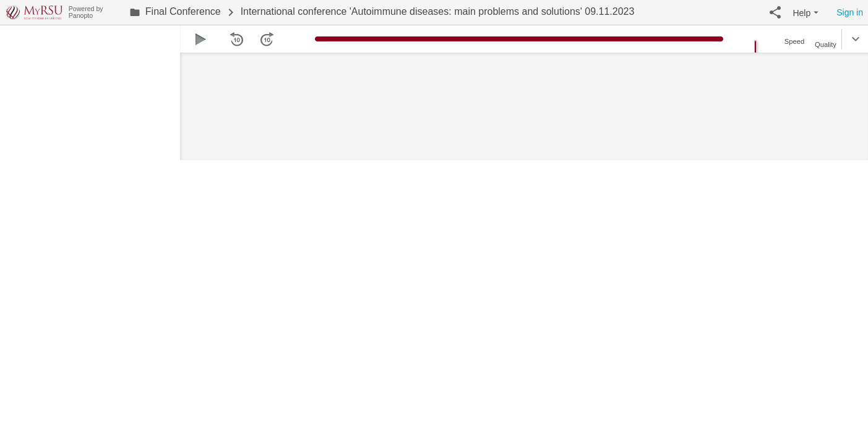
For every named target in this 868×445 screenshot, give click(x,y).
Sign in (850, 12)
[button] (775, 12)
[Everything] (34, 11)
